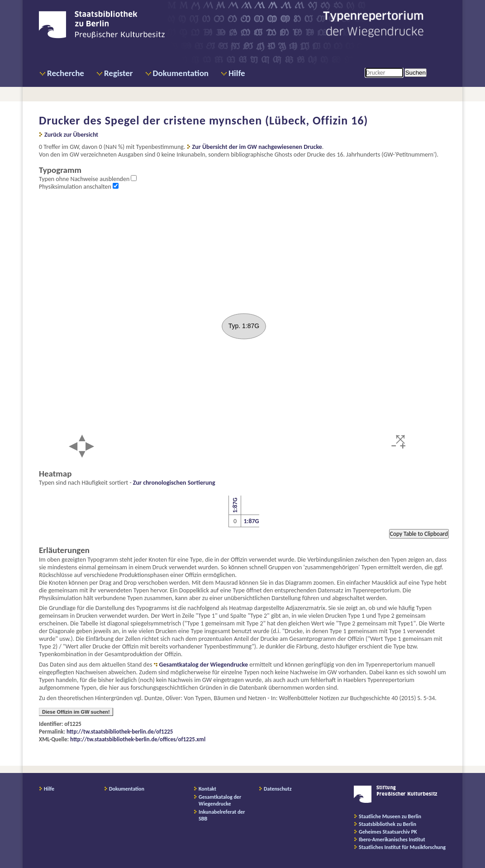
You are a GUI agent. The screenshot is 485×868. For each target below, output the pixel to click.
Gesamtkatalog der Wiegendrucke (204, 665)
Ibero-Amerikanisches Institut (392, 839)
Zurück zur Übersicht (71, 135)
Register (119, 73)
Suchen (416, 73)
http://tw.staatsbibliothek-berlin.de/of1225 (120, 732)
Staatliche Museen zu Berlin (390, 816)
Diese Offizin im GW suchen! (76, 712)
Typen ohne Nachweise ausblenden (85, 179)
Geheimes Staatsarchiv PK (388, 832)
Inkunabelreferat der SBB (222, 815)
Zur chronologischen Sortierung (174, 483)
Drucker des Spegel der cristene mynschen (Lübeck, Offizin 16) (203, 120)
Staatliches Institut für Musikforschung (402, 847)
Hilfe (237, 73)
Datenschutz (278, 789)
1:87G (235, 506)
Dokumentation (181, 73)
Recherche (66, 73)
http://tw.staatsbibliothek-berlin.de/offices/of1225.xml (138, 739)
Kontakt (207, 789)
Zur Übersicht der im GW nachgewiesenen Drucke (257, 147)
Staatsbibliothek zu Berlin (388, 824)
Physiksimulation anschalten (76, 187)
